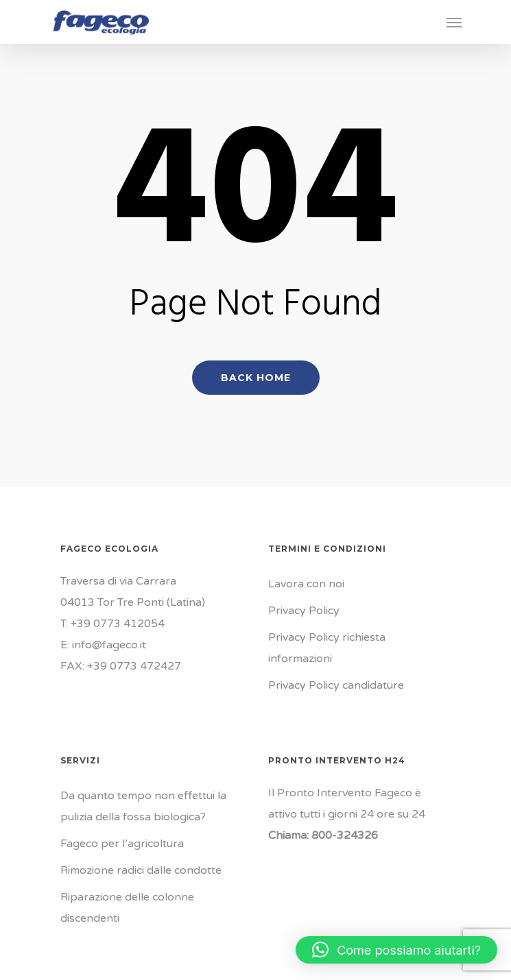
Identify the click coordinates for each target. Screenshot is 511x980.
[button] (396, 950)
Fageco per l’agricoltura (122, 844)
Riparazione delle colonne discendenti (127, 908)
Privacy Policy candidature (336, 685)
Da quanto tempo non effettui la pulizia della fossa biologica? (143, 806)
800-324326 (345, 835)
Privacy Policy (304, 611)
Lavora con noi (306, 584)
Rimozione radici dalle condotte (141, 870)
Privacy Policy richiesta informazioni (327, 648)
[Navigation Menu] (454, 22)
